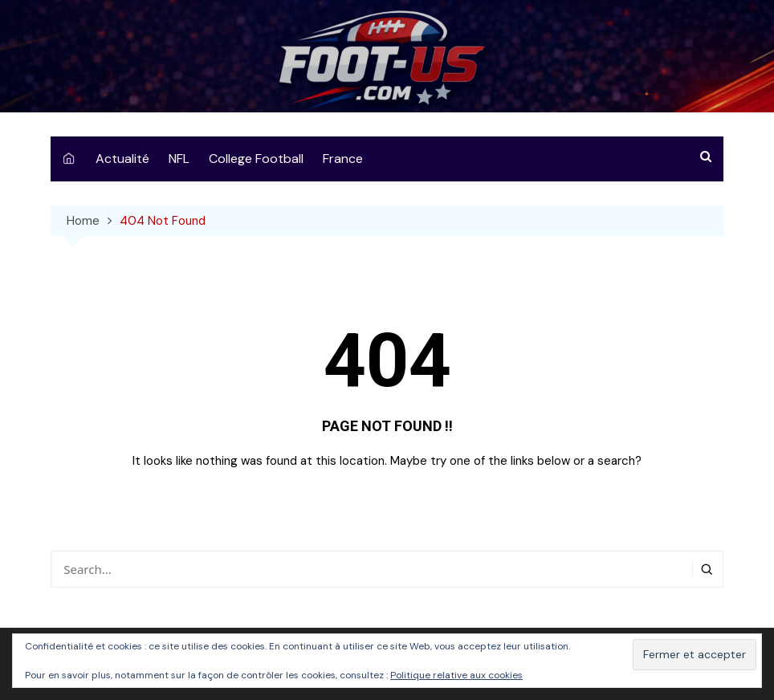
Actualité (122, 159)
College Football (256, 159)
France (343, 159)
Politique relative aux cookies (456, 675)
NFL (179, 159)
